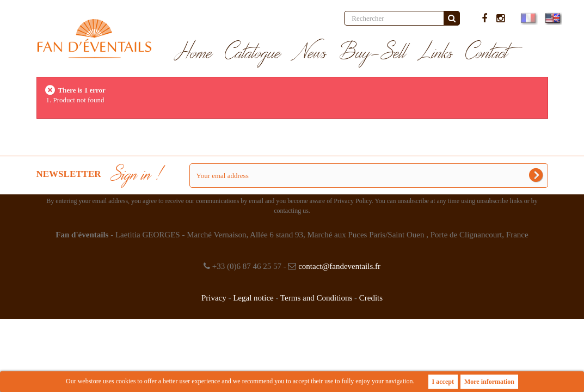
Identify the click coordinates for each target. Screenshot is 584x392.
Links (436, 53)
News (310, 53)
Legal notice (253, 298)
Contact (487, 53)
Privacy (214, 298)
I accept (443, 382)
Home (193, 53)
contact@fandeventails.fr (339, 266)
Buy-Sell (373, 53)
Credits (371, 298)
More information (489, 382)
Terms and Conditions (316, 298)
